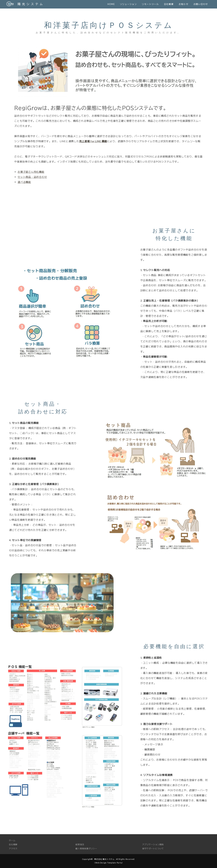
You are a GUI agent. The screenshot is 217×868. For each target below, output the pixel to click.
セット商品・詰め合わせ (32, 177)
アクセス (13, 849)
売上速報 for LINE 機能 (93, 141)
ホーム (12, 840)
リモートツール (150, 4)
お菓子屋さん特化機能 (31, 172)
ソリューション (128, 4)
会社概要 (169, 4)
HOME (111, 4)
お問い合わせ (201, 4)
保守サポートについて (153, 849)
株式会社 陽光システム (104, 859)
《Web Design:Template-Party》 (108, 863)
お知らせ (184, 4)
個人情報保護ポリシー (86, 849)
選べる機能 (24, 182)
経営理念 (80, 844)
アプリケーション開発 (153, 844)
